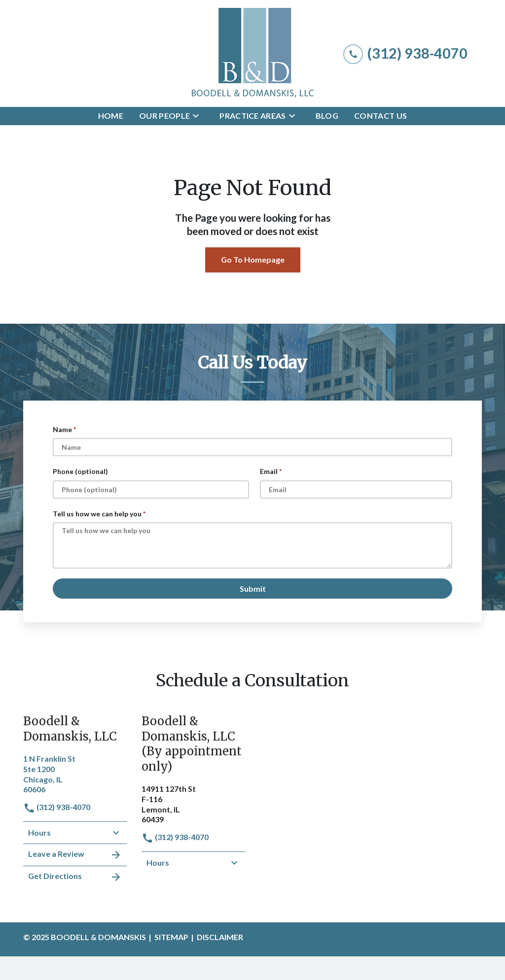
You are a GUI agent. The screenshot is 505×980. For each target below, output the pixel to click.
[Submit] (252, 589)
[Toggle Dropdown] (199, 116)
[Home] (111, 116)
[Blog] (327, 116)
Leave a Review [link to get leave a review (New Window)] (75, 855)
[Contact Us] (380, 116)
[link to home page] (252, 53)
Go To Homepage (253, 259)
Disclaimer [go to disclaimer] (220, 937)
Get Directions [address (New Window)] (75, 877)
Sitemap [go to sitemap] (171, 937)
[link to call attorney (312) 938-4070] (405, 53)
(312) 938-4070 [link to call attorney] (57, 807)
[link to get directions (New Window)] (75, 773)
